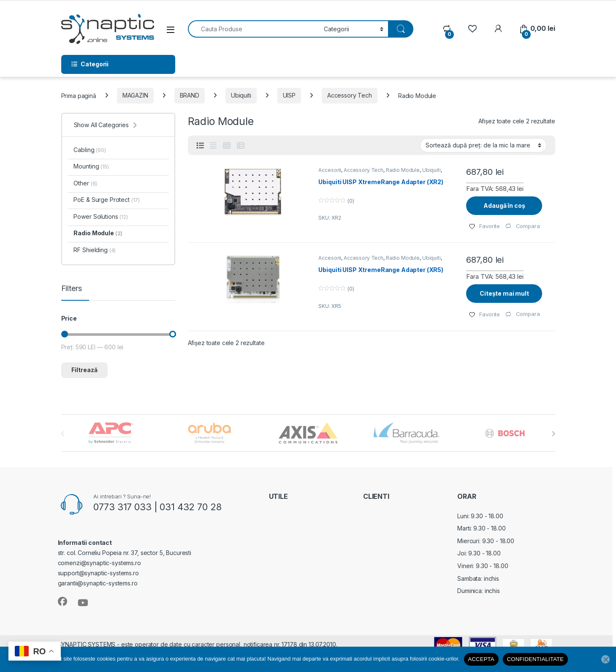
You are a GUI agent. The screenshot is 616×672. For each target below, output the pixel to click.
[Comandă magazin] (483, 145)
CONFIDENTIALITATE (536, 659)
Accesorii (330, 170)
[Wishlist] (472, 29)
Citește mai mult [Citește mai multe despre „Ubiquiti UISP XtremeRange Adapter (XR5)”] (504, 293)
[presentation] (553, 434)
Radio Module (403, 170)
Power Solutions (100, 216)
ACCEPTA (481, 659)
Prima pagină (79, 95)
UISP (289, 95)
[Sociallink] (62, 601)
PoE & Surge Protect (107, 200)
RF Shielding (95, 250)
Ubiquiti (241, 95)
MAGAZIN (135, 95)
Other (85, 183)
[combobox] (254, 29)
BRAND (190, 95)
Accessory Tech (350, 95)
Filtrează (84, 370)
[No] (605, 659)
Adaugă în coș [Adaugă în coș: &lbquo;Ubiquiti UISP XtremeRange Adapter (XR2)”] (504, 205)
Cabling (90, 150)
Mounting (91, 166)
